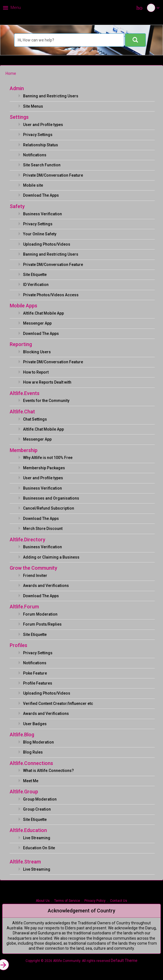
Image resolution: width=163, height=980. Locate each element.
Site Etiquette (35, 275)
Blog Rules (33, 752)
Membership (24, 450)
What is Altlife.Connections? (48, 771)
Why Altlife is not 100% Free (48, 458)
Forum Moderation (40, 614)
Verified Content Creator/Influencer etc (58, 703)
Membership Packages (44, 468)
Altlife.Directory (27, 540)
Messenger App (37, 323)
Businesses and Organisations (51, 498)
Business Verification (42, 214)
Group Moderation (40, 799)
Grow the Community (33, 568)
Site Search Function (42, 165)
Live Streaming (37, 838)
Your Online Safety (40, 234)
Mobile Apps (23, 306)
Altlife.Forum (24, 607)
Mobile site (33, 185)
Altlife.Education (28, 830)
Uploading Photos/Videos (47, 244)
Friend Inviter (35, 576)
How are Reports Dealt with (47, 382)
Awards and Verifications (46, 586)
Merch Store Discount (43, 529)
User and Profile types (43, 125)
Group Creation (37, 809)
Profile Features (38, 683)
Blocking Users (37, 352)
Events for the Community (46, 401)
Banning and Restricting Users (51, 96)
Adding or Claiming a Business (51, 557)
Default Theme (124, 961)
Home (11, 73)
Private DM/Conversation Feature (53, 175)
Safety (17, 206)
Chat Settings (35, 419)
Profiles (18, 645)
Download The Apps (41, 195)
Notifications (35, 155)
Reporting (21, 344)
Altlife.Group (24, 792)
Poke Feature (35, 673)
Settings (19, 117)
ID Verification (36, 285)
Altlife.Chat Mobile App (43, 313)
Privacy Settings (38, 135)
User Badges (35, 724)
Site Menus (33, 106)
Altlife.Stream (25, 862)
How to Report (36, 372)
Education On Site (39, 848)
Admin (17, 88)
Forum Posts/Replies (42, 624)
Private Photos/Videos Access (51, 295)
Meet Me (31, 781)
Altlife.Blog (22, 735)
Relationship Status (41, 145)
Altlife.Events (25, 393)
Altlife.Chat (22, 412)
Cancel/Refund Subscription (49, 508)
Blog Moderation (38, 742)
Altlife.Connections (31, 763)
